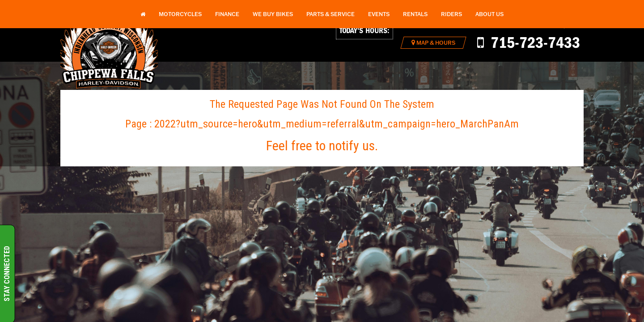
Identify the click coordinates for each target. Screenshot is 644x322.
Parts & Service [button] (330, 14)
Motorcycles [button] (180, 14)
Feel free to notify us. (322, 146)
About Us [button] (489, 14)
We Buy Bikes (273, 14)
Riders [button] (451, 14)
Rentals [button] (415, 14)
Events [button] (379, 14)
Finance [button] (227, 14)
